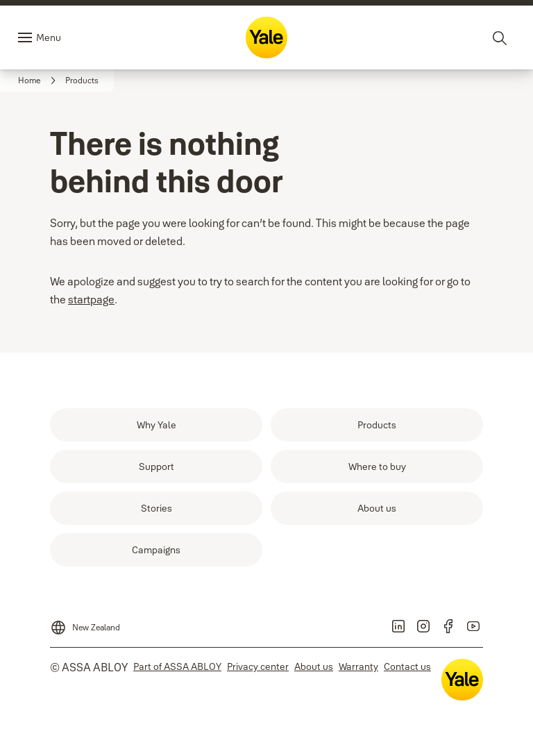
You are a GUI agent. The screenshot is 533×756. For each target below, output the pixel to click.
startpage (91, 299)
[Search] (500, 37)
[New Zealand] (85, 623)
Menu (49, 37)
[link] (39, 81)
